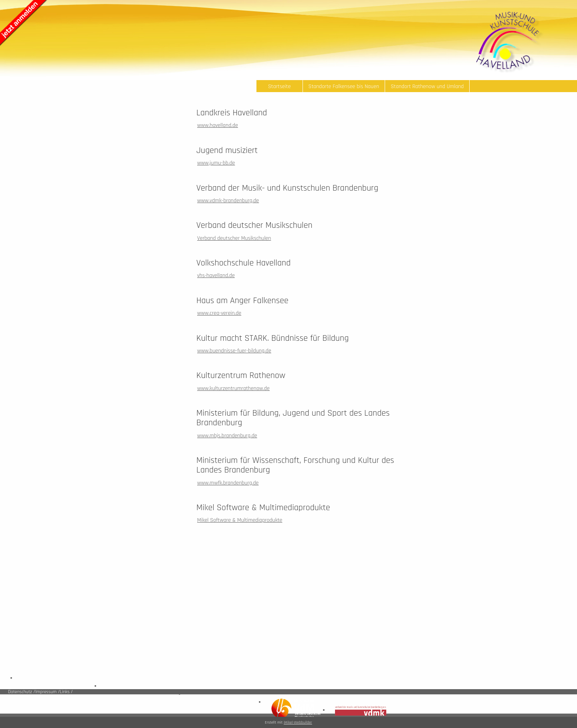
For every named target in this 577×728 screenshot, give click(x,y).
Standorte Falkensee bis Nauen (344, 86)
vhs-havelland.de (216, 276)
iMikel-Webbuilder (298, 722)
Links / (66, 692)
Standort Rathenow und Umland (427, 86)
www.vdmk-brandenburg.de (228, 201)
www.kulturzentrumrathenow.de (233, 388)
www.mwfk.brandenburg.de (228, 483)
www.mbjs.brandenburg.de (227, 436)
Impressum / (47, 692)
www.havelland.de (218, 125)
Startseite (279, 86)
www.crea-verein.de (219, 313)
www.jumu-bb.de (216, 163)
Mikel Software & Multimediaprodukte (240, 520)
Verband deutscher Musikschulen (234, 238)
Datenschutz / (22, 692)
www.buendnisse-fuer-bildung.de (234, 351)
